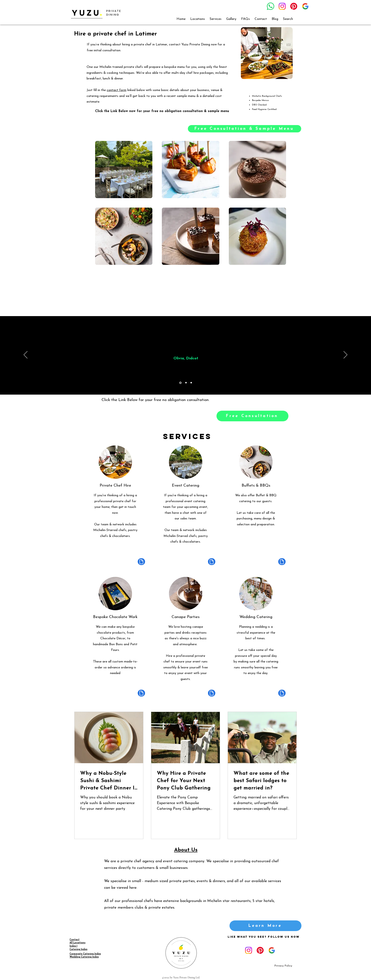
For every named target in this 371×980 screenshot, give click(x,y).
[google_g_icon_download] (305, 6)
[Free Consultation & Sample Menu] (245, 129)
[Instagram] (282, 6)
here (133, 888)
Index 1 (73, 946)
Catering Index (78, 949)
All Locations (77, 943)
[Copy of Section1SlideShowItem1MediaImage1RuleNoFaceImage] (186, 383)
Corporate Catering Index (85, 954)
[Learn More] (265, 926)
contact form (117, 90)
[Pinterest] (294, 6)
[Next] (345, 355)
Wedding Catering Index (84, 957)
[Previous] (26, 355)
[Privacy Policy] (283, 966)
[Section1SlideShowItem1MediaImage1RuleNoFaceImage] (180, 383)
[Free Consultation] (252, 416)
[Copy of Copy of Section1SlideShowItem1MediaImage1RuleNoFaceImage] (191, 383)
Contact (75, 940)
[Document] (141, 562)
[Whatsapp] (271, 6)
